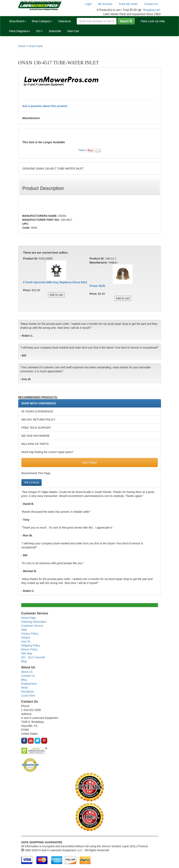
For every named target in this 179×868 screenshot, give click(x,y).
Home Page (29, 618)
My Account (105, 4)
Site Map (27, 653)
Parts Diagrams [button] (20, 31)
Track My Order (128, 4)
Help (24, 630)
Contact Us (151, 4)
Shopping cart (152, 10)
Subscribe (55, 31)
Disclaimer (28, 692)
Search (126, 21)
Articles (26, 638)
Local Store (28, 696)
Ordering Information (34, 622)
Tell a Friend (32, 482)
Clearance (64, 21)
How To (26, 642)
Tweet (82, 150)
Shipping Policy (31, 645)
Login (88, 4)
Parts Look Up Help (153, 21)
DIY (39, 31)
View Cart (73, 31)
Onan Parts (36, 46)
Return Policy (29, 649)
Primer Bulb (97, 286)
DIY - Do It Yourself (33, 657)
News (25, 688)
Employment (29, 684)
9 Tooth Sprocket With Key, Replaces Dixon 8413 (55, 282)
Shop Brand (17, 21)
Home (22, 46)
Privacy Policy (30, 634)
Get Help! (89, 462)
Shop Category (42, 21)
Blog (24, 661)
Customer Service (32, 626)
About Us (27, 672)
